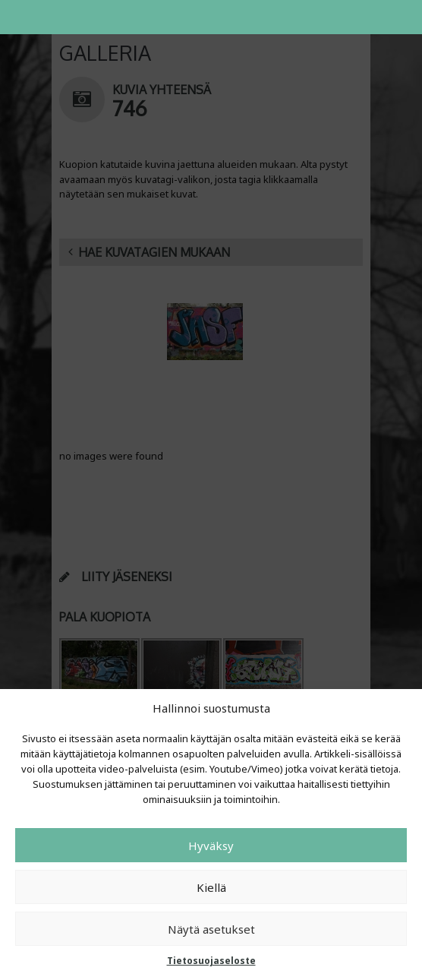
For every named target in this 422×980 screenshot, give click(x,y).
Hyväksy (211, 846)
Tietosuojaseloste (211, 961)
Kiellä (211, 887)
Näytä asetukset (211, 929)
